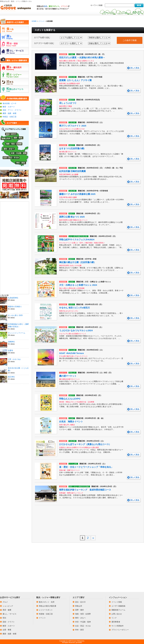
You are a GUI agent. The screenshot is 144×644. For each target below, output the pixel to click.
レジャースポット (46, 610)
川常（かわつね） (15, 359)
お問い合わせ (117, 614)
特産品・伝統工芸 (10, 117)
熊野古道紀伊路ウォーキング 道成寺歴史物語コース (85, 490)
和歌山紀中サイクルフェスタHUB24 (77, 239)
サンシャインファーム (17, 333)
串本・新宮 (79, 630)
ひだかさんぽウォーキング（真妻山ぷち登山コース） (85, 444)
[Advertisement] (15, 248)
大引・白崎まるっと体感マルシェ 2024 (78, 285)
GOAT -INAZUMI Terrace (71, 353)
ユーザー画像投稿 (118, 606)
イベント (41, 21)
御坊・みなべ (80, 618)
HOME (34, 21)
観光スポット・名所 (47, 602)
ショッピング (8, 606)
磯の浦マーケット (68, 376)
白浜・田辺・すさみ (83, 626)
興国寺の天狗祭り (15, 307)
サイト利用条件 (118, 626)
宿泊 (4, 618)
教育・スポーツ (9, 107)
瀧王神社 (11, 377)
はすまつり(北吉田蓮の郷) (72, 148)
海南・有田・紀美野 (83, 614)
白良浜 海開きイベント (71, 421)
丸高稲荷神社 (13, 298)
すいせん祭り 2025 (15, 315)
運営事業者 (116, 622)
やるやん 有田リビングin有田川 (75, 308)
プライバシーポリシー (120, 630)
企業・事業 (7, 630)
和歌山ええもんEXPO (70, 399)
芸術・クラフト (9, 622)
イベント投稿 (117, 602)
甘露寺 (11, 350)
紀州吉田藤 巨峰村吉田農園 (72, 171)
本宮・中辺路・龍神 (83, 622)
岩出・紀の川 (80, 602)
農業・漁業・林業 (10, 113)
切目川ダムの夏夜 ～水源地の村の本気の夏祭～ (82, 57)
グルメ (5, 602)
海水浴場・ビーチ (10, 103)
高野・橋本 (79, 610)
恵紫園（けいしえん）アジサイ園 (75, 80)
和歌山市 (79, 606)
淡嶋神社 (11, 342)
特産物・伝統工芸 (46, 614)
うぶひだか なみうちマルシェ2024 (76, 330)
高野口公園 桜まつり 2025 (72, 217)
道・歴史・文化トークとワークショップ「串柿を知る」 (86, 467)
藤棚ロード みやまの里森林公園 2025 (77, 194)
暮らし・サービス (10, 614)
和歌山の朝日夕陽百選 (48, 606)
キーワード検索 (96, 5)
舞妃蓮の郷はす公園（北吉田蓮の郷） (78, 262)
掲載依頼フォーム (118, 610)
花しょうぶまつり (68, 103)
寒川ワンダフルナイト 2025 (73, 126)
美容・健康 (7, 610)
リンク (114, 618)
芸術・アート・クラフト (12, 110)
